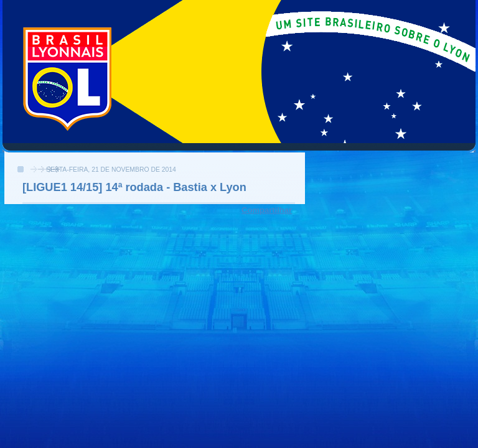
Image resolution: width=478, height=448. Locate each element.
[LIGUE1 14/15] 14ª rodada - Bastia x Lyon (134, 187)
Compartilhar (267, 210)
